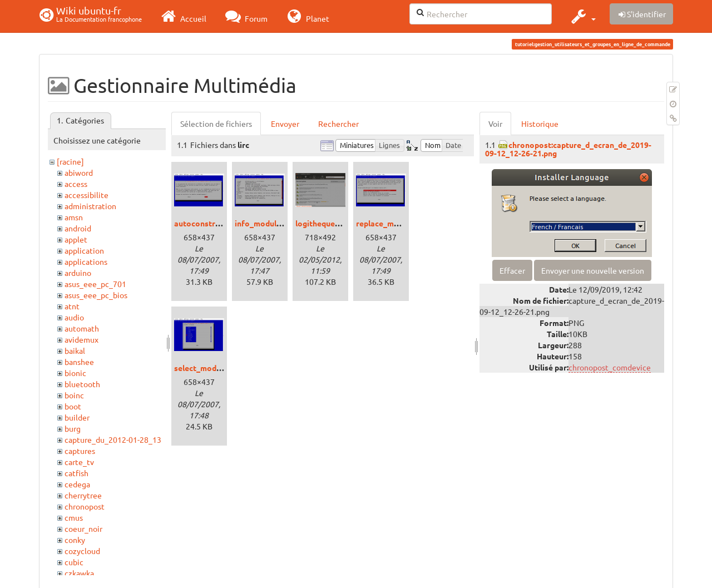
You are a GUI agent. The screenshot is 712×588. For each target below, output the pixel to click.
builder (77, 417)
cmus (74, 517)
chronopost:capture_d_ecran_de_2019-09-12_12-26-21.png (568, 149)
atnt (72, 306)
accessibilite (86, 195)
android (78, 228)
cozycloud (82, 551)
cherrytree (83, 495)
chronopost (85, 506)
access (76, 184)
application (84, 250)
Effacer (512, 270)
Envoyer (285, 123)
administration (90, 206)
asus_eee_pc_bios (96, 295)
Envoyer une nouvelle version (593, 270)
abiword (79, 172)
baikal (75, 350)
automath (82, 328)
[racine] (70, 161)
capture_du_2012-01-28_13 (113, 439)
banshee (79, 362)
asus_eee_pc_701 (95, 284)
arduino (78, 273)
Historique (540, 123)
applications (86, 261)
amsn (74, 217)
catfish (76, 473)
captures (80, 451)
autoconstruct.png (208, 223)
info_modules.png (267, 223)
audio (74, 317)
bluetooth (82, 384)
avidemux (81, 339)
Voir (495, 123)
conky (75, 540)
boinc (74, 395)
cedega (77, 484)
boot (73, 406)
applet (76, 239)
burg (73, 428)
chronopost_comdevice (610, 367)
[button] (582, 16)
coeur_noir (83, 528)
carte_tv (79, 462)
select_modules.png (210, 368)
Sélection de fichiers (216, 123)
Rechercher (338, 123)
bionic (75, 373)
